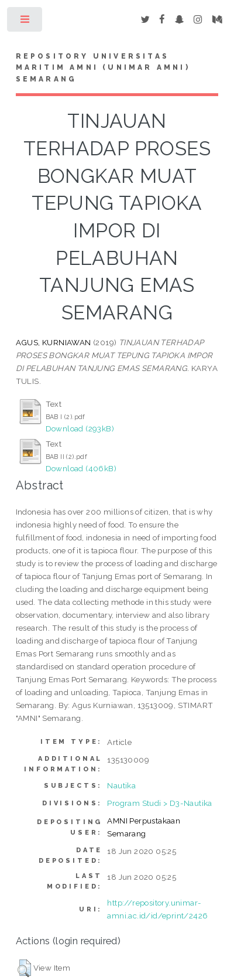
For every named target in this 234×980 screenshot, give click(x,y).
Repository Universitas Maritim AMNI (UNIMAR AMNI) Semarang (103, 68)
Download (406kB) (81, 468)
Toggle (25, 22)
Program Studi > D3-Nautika (159, 803)
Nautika (121, 785)
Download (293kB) (80, 428)
